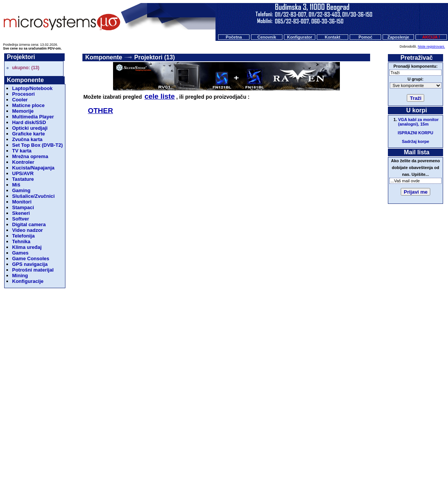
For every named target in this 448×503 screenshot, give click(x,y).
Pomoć (365, 37)
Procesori (23, 94)
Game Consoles (31, 258)
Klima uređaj (27, 247)
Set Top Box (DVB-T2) (37, 145)
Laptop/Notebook (32, 88)
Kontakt (333, 37)
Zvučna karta (27, 139)
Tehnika (21, 241)
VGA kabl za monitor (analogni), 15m (418, 122)
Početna (234, 37)
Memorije (23, 111)
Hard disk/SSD (29, 122)
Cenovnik (267, 37)
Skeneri (21, 213)
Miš (16, 185)
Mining (20, 276)
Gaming (21, 190)
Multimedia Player (33, 117)
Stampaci (23, 207)
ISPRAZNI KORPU (415, 133)
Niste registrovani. (431, 47)
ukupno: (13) (26, 68)
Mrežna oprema (30, 156)
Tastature (23, 179)
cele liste (160, 96)
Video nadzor (27, 230)
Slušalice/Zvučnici (33, 196)
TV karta (22, 151)
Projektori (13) (155, 57)
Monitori (22, 202)
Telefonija (23, 236)
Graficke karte (29, 134)
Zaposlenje (398, 37)
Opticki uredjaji (30, 128)
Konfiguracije (28, 281)
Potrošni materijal (33, 270)
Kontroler (23, 162)
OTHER (100, 111)
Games (20, 253)
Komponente (104, 57)
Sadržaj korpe (415, 141)
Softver (21, 219)
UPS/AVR (23, 173)
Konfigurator (300, 37)
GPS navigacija (30, 264)
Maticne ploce (28, 105)
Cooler (20, 100)
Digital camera (29, 224)
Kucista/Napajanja (33, 168)
